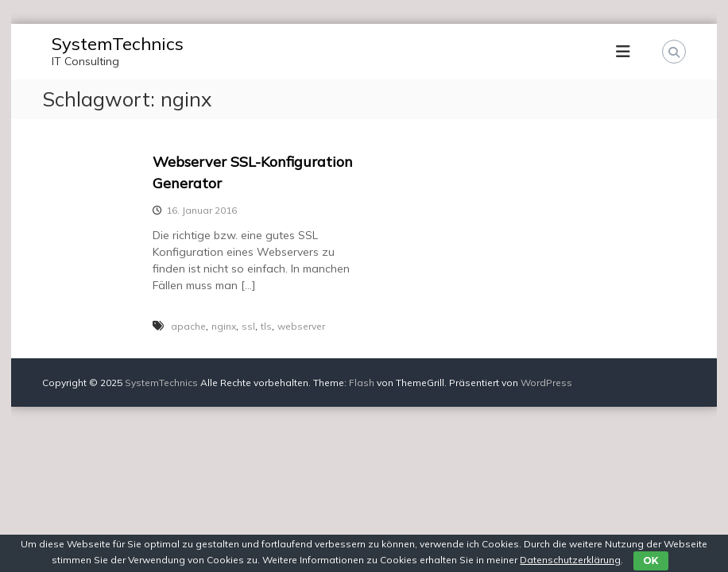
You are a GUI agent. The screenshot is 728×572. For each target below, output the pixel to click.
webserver (301, 326)
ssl (248, 326)
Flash (362, 383)
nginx (224, 326)
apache (188, 326)
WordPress (546, 383)
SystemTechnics (118, 44)
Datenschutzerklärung (570, 560)
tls (266, 326)
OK (651, 560)
